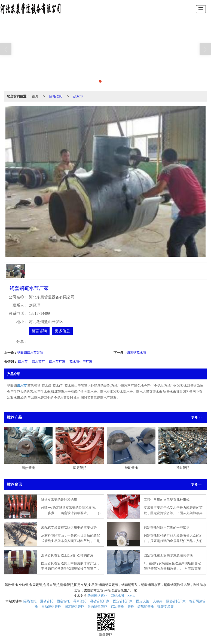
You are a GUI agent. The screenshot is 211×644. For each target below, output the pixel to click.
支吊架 (158, 601)
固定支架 (143, 601)
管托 (131, 607)
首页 (35, 96)
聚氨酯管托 (146, 607)
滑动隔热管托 (51, 607)
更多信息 (62, 331)
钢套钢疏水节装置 (30, 353)
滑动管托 (47, 601)
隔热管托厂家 (176, 601)
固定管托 (63, 601)
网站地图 (117, 596)
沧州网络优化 (97, 596)
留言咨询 (39, 331)
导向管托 (80, 601)
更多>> (196, 418)
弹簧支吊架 (166, 607)
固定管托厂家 (123, 601)
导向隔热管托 (97, 607)
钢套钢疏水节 (136, 353)
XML (131, 596)
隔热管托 (56, 96)
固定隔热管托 (74, 607)
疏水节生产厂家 (81, 362)
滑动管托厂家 (100, 601)
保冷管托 (117, 607)
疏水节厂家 (57, 362)
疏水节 (78, 96)
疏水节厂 (38, 362)
